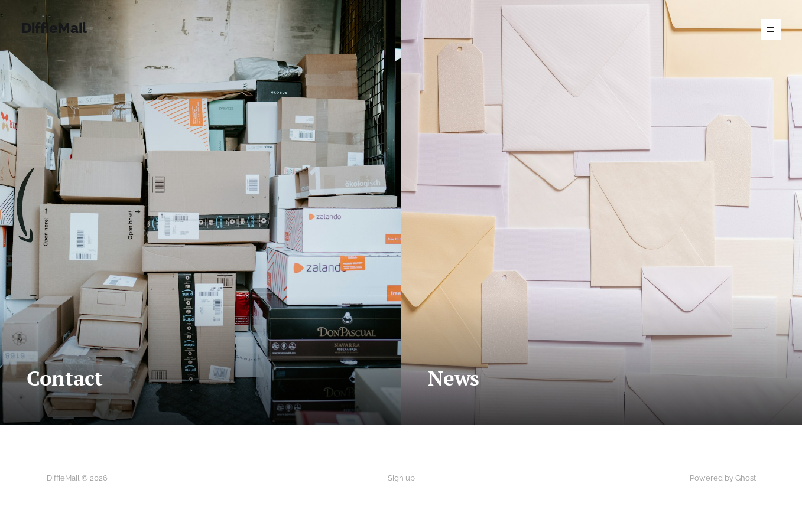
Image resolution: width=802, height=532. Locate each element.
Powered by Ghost (723, 478)
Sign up (401, 478)
